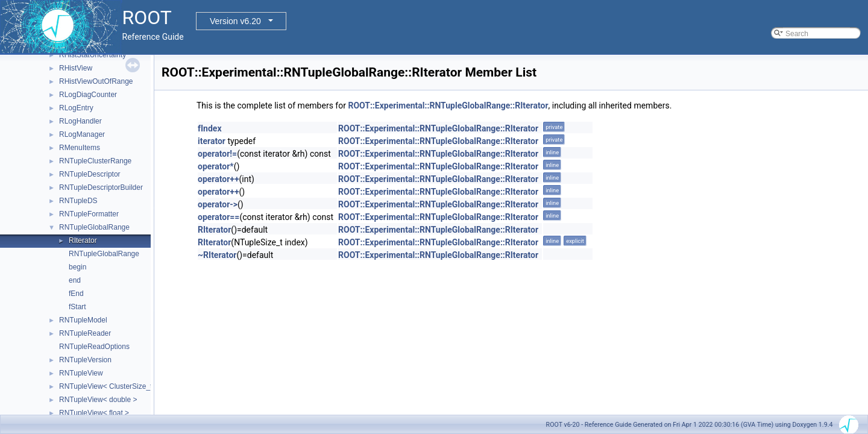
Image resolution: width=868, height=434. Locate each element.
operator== (219, 217)
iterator (212, 141)
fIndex (210, 128)
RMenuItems (80, 148)
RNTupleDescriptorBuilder (101, 187)
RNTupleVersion (85, 360)
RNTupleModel (83, 320)
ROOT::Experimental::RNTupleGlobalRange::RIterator (448, 105)
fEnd (76, 294)
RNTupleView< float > (94, 413)
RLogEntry (76, 108)
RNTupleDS (78, 201)
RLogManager (82, 134)
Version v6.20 (235, 21)
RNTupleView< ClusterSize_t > (109, 386)
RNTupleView (81, 373)
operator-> (218, 204)
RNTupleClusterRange (95, 161)
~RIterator (217, 255)
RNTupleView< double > (98, 400)
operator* (216, 166)
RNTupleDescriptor (90, 174)
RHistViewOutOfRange (96, 81)
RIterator (83, 241)
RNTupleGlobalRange (94, 227)
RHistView (76, 68)
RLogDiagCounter (88, 95)
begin (77, 267)
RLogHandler (80, 121)
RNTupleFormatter (89, 214)
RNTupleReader (85, 333)
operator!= (217, 154)
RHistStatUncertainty (93, 55)
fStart (77, 307)
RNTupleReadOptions (94, 347)
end (75, 280)
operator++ (219, 179)
